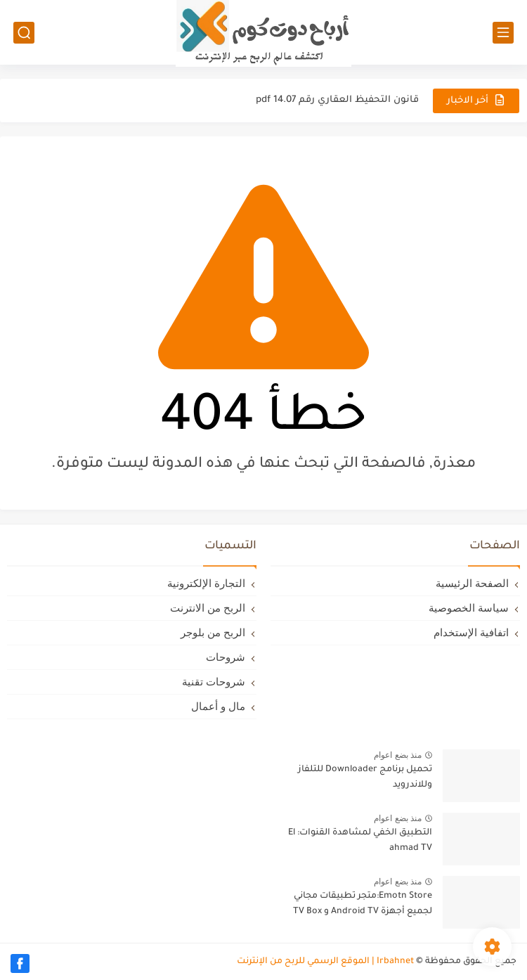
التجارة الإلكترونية (206, 583)
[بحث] (24, 33)
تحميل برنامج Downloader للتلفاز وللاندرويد (365, 778)
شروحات (226, 657)
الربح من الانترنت (208, 608)
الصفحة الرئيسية (472, 583)
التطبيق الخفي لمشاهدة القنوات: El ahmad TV (360, 841)
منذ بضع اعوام (398, 755)
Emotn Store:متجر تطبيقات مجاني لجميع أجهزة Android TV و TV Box (363, 904)
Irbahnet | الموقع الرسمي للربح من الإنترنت (325, 962)
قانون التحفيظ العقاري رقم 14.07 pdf (337, 100)
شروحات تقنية (214, 682)
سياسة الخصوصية (469, 608)
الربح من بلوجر (213, 632)
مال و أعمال (218, 706)
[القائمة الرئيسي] (503, 33)
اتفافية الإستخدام (471, 632)
